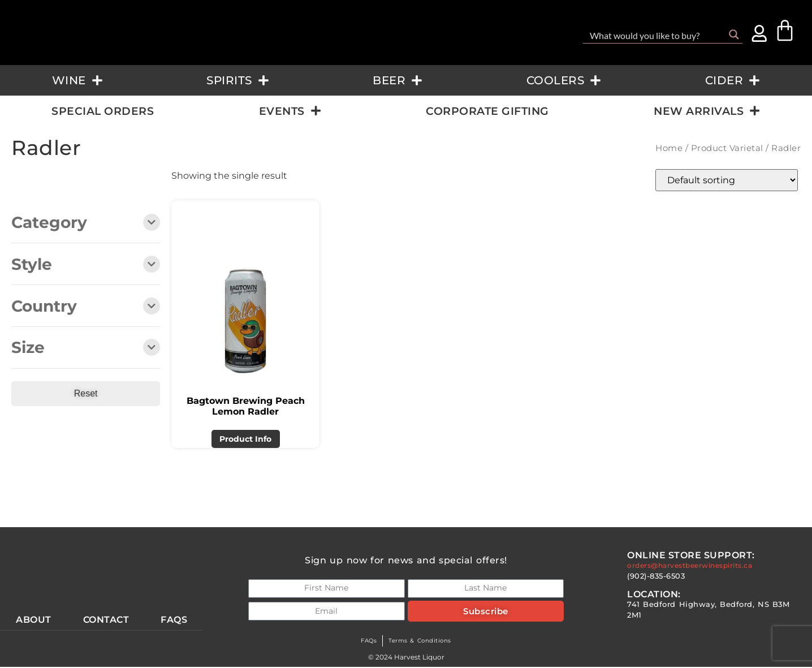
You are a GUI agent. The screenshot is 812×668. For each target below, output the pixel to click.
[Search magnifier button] (734, 35)
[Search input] (655, 35)
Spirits (238, 80)
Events (290, 111)
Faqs (175, 620)
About (34, 620)
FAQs (364, 642)
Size (86, 348)
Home (669, 148)
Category (86, 223)
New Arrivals (707, 111)
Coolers (564, 80)
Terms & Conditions (422, 642)
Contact (107, 620)
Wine (77, 80)
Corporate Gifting (487, 111)
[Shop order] (727, 180)
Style (86, 265)
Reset (86, 393)
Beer (398, 80)
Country (86, 307)
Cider (733, 80)
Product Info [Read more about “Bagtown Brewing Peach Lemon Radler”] (245, 439)
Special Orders (103, 111)
